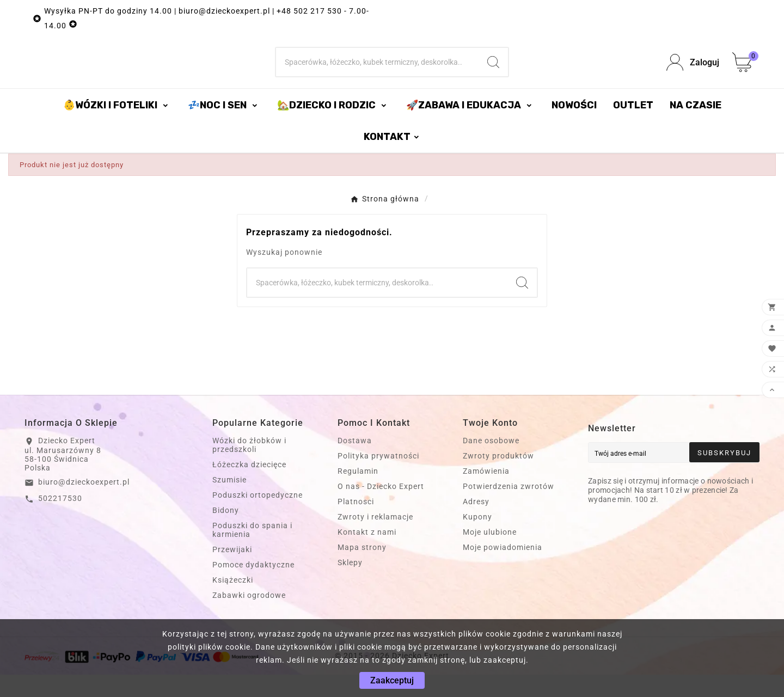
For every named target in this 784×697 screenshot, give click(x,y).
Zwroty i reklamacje (375, 539)
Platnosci (356, 524)
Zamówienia (486, 493)
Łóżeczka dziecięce (249, 487)
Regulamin (358, 493)
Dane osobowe (491, 463)
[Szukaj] (377, 74)
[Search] (493, 74)
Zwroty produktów (498, 478)
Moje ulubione (490, 554)
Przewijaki (232, 572)
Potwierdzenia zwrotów (509, 509)
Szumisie (229, 502)
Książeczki (233, 602)
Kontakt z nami (367, 554)
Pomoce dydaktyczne (253, 587)
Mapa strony (362, 570)
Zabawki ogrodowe (249, 617)
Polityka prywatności (378, 478)
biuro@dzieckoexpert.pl (84, 504)
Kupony (477, 539)
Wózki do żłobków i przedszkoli (249, 467)
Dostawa (355, 463)
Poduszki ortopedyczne (258, 517)
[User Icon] (693, 74)
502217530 (60, 521)
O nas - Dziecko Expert (381, 509)
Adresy (476, 524)
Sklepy (350, 585)
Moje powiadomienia (503, 570)
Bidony (226, 533)
